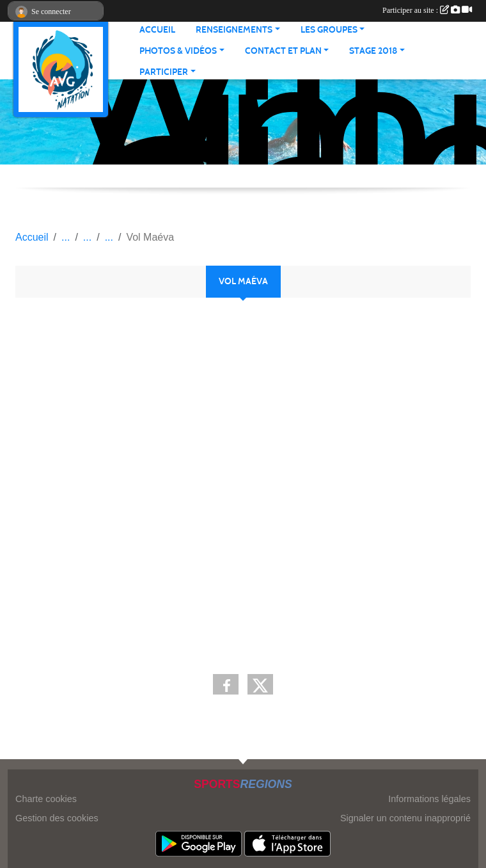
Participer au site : (427, 10)
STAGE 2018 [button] (373, 51)
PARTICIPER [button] (164, 72)
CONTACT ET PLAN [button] (283, 51)
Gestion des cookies (57, 818)
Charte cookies (46, 799)
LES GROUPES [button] (329, 30)
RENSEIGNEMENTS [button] (234, 30)
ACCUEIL (157, 30)
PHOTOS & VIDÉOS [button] (178, 51)
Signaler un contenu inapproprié (405, 818)
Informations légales (429, 799)
